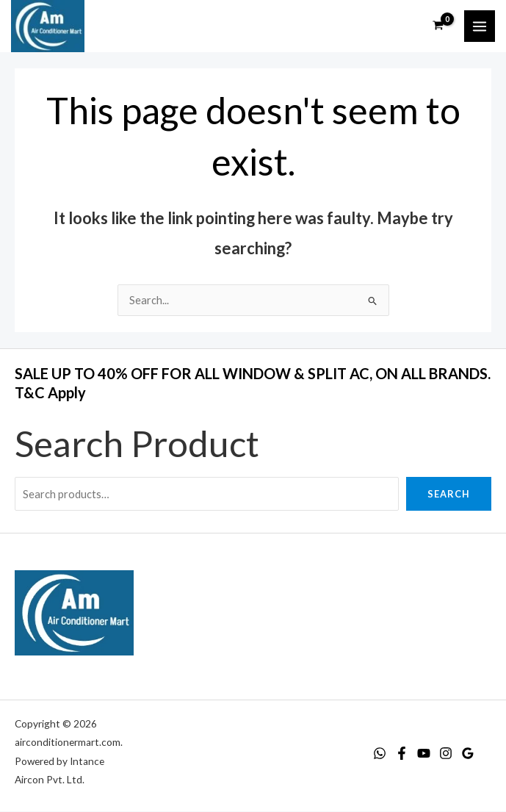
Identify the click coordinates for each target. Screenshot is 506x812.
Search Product (137, 443)
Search (449, 494)
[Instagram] (446, 754)
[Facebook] (402, 754)
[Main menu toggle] (480, 26)
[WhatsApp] (380, 754)
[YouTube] (424, 754)
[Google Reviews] (468, 754)
